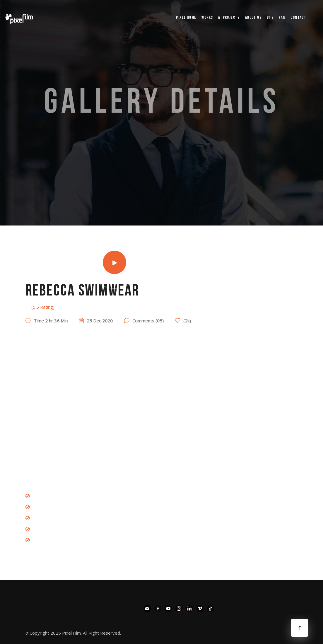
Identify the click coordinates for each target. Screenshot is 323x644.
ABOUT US (253, 18)
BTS (270, 18)
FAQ (282, 18)
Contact (298, 18)
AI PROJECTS (229, 18)
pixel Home (186, 18)
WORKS (207, 18)
